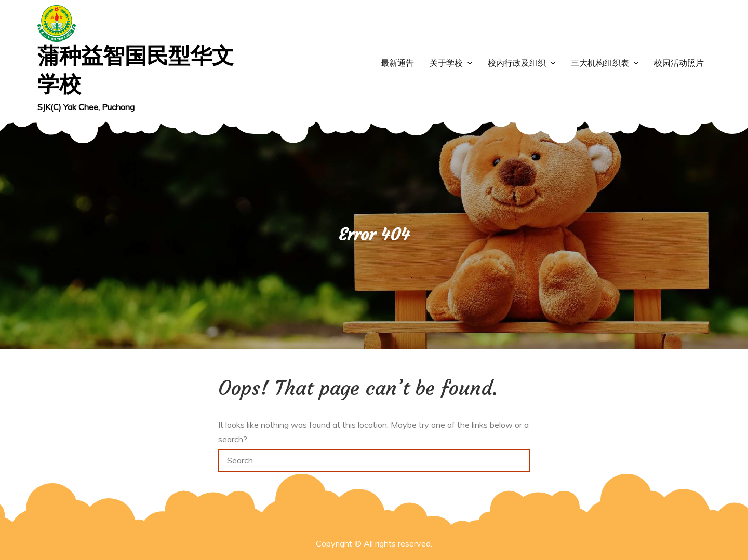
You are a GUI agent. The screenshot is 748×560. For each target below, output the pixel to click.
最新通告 (397, 63)
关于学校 (446, 63)
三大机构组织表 (600, 63)
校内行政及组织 (517, 63)
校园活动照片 (679, 63)
